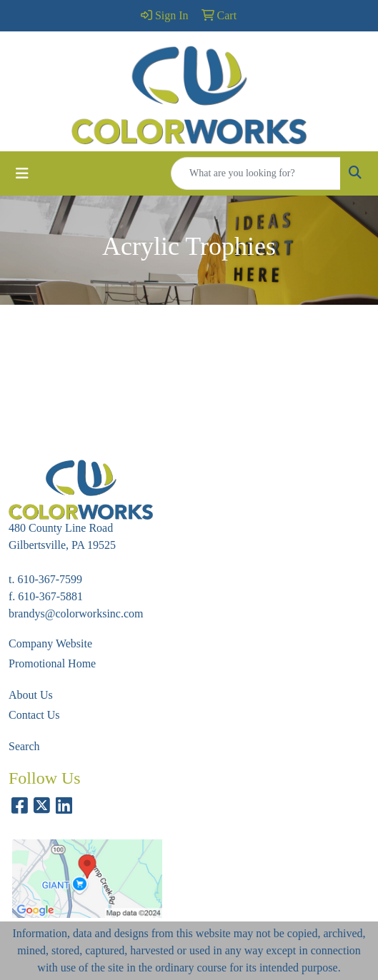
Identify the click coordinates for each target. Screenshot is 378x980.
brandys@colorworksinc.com (76, 613)
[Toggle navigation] (22, 173)
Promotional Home (52, 663)
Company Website (50, 643)
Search (24, 746)
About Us (31, 695)
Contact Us (34, 715)
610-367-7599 (50, 579)
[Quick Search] (256, 173)
